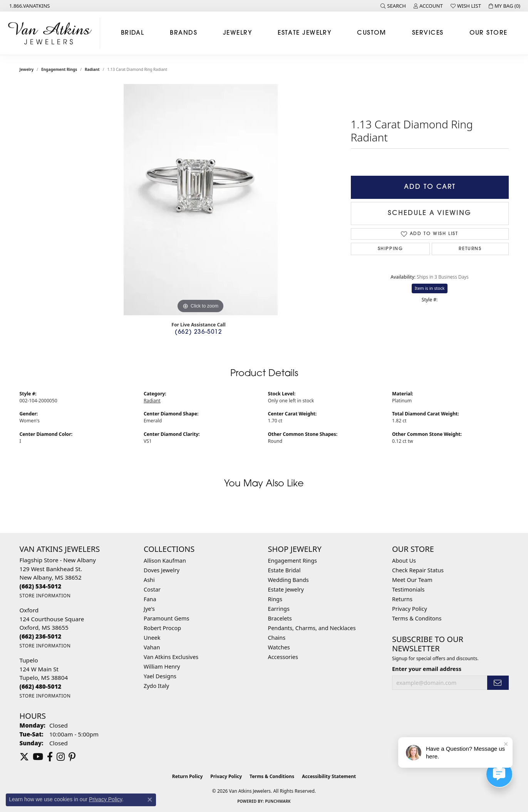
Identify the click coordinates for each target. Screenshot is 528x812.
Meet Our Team (412, 580)
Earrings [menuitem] (279, 609)
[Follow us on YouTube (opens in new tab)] (38, 757)
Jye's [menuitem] (149, 609)
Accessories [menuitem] (283, 657)
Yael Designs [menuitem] (160, 676)
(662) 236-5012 (198, 332)
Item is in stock (430, 288)
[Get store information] (45, 596)
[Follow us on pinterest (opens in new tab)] (72, 757)
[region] (201, 200)
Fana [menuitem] (150, 599)
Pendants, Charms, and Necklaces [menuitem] (312, 628)
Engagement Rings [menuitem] (293, 561)
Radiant (92, 69)
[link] (29, 6)
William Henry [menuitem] (162, 667)
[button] (393, 6)
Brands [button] (184, 33)
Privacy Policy (410, 609)
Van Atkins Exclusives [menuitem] (171, 657)
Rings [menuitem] (275, 599)
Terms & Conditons (417, 618)
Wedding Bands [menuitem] (288, 580)
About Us (404, 561)
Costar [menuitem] (152, 589)
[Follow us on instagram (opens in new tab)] (61, 757)
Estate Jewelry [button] (304, 33)
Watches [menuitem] (279, 647)
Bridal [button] (133, 33)
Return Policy (188, 776)
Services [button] (428, 33)
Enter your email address (427, 669)
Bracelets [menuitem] (280, 618)
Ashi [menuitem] (149, 580)
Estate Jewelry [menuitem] (286, 589)
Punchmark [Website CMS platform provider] (278, 801)
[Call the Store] (41, 586)
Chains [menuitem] (277, 638)
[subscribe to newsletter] (498, 683)
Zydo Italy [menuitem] (156, 686)
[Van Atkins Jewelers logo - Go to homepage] (52, 33)
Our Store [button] (489, 33)
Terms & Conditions (272, 776)
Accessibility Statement (329, 776)
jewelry (27, 69)
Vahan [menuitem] (152, 647)
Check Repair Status (418, 570)
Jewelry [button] (237, 33)
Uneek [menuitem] (152, 638)
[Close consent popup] (150, 800)
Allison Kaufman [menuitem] (165, 561)
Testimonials (408, 589)
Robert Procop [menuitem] (162, 628)
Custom (372, 33)
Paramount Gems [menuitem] (166, 618)
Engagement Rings (59, 69)
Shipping (391, 249)
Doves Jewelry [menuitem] (162, 570)
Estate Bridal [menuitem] (284, 570)
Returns (470, 249)
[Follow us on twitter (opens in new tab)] (24, 757)
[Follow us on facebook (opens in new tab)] (50, 757)
